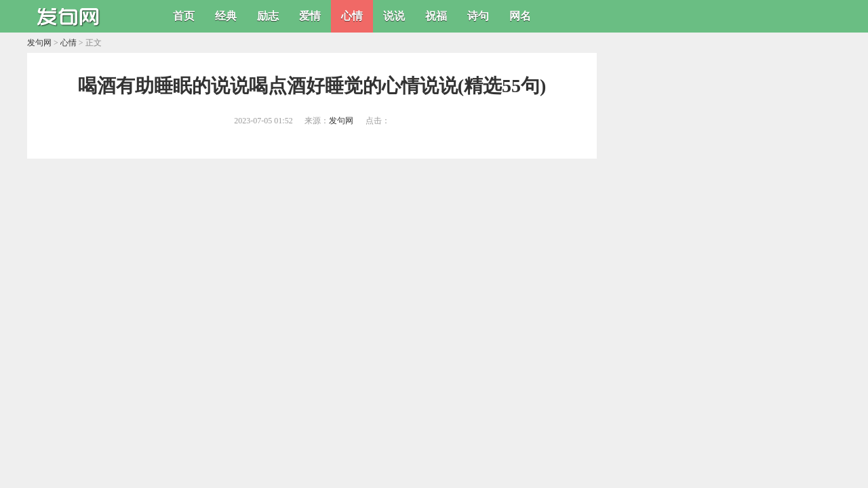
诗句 (478, 16)
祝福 (436, 16)
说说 (394, 16)
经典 (226, 16)
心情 (352, 16)
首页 (184, 16)
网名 (520, 16)
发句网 (39, 43)
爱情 (310, 16)
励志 (268, 16)
